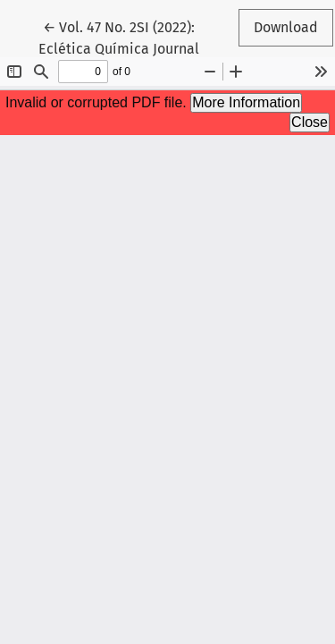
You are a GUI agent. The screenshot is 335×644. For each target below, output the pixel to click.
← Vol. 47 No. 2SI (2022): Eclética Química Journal (126, 37)
